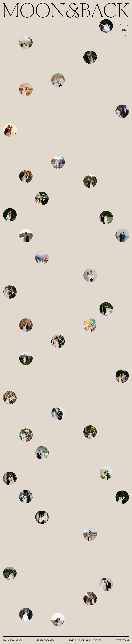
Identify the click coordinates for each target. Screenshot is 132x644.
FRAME (126, 640)
